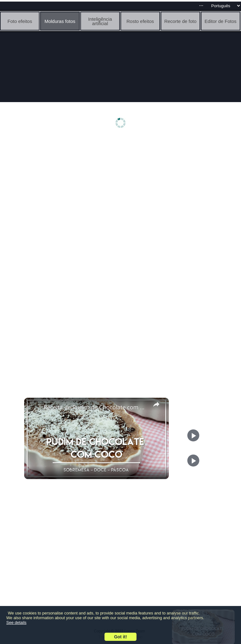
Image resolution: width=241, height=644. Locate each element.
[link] (34, 408)
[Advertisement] (120, 188)
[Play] (193, 461)
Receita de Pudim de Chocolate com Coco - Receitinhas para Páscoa (96, 407)
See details (16, 622)
